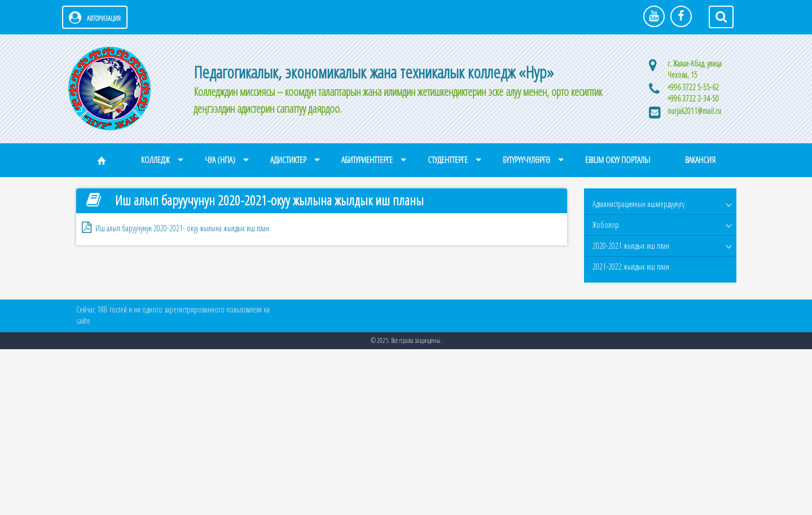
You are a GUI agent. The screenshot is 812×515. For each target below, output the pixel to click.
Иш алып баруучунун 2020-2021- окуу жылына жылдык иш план (182, 228)
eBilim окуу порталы (618, 160)
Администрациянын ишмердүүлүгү (638, 204)
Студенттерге (448, 160)
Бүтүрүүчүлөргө (526, 160)
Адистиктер (288, 160)
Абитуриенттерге (367, 160)
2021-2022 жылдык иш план (631, 267)
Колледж (155, 160)
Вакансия (700, 160)
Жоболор (606, 225)
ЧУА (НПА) (220, 160)
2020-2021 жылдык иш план (631, 246)
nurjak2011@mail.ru (694, 111)
